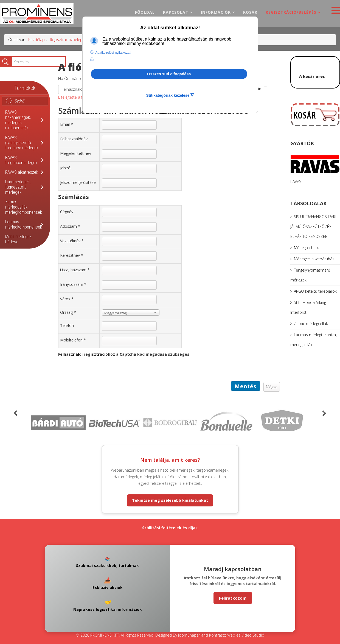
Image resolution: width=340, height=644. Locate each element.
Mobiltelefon (73, 340)
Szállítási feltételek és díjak (170, 528)
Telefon (67, 325)
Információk (216, 12)
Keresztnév (72, 255)
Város (67, 299)
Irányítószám (73, 284)
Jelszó (65, 168)
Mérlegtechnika (307, 248)
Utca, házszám (75, 270)
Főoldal (145, 12)
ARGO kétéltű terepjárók (315, 291)
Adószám (70, 226)
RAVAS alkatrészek (22, 172)
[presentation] (100, 371)
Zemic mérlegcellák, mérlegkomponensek (24, 207)
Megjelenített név (76, 153)
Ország (68, 312)
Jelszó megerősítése (78, 182)
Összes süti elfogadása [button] (169, 74)
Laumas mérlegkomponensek (24, 224)
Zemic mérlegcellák (311, 324)
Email (67, 124)
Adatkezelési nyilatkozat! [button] (113, 53)
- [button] (96, 60)
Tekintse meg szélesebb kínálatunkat (170, 500)
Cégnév (67, 212)
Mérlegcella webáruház (314, 259)
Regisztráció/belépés (291, 12)
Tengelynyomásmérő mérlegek (310, 275)
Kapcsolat (176, 12)
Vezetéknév (72, 241)
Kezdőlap (36, 40)
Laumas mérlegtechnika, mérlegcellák (314, 340)
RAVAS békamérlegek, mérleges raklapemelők (18, 120)
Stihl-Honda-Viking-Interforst (309, 307)
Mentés (246, 386)
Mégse (272, 387)
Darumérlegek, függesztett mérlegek (18, 187)
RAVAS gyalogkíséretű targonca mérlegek (22, 143)
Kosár (250, 12)
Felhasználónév (74, 139)
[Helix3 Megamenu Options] (334, 12)
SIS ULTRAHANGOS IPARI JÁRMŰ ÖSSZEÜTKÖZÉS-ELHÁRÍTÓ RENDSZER (313, 226)
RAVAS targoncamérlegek (21, 160)
